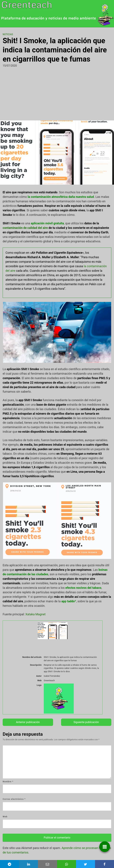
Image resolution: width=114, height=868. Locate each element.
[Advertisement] (57, 93)
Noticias (8, 34)
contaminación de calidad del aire (25, 228)
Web (5, 817)
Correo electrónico (14, 799)
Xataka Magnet (36, 614)
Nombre (8, 782)
